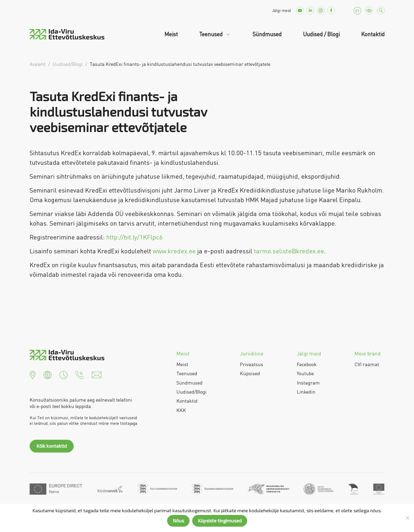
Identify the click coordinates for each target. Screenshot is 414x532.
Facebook (307, 364)
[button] (33, 374)
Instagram (308, 383)
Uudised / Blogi (321, 34)
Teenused (212, 34)
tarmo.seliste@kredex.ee (289, 251)
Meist (171, 34)
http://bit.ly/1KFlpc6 (134, 237)
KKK (181, 410)
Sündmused (267, 34)
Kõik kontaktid (52, 446)
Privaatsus (252, 364)
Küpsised (250, 373)
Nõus (178, 521)
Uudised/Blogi (192, 392)
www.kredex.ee (174, 251)
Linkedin (306, 392)
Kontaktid (373, 34)
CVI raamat (367, 364)
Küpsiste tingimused (220, 521)
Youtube (305, 373)
